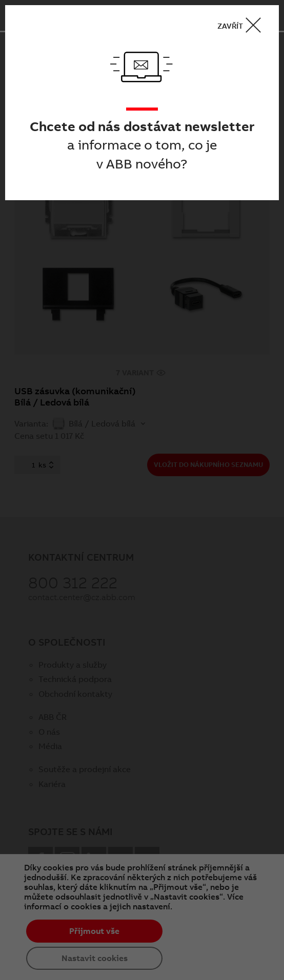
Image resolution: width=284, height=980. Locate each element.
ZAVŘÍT (242, 25)
